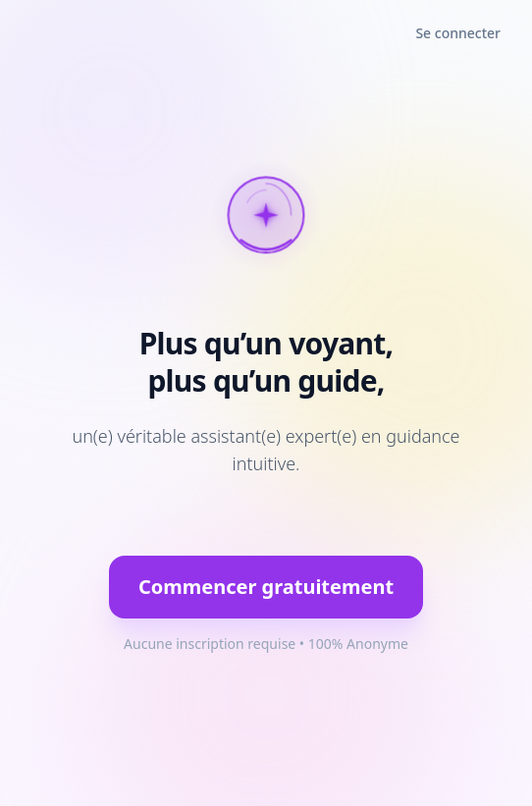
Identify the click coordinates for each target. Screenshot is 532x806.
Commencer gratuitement (266, 587)
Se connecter (458, 33)
